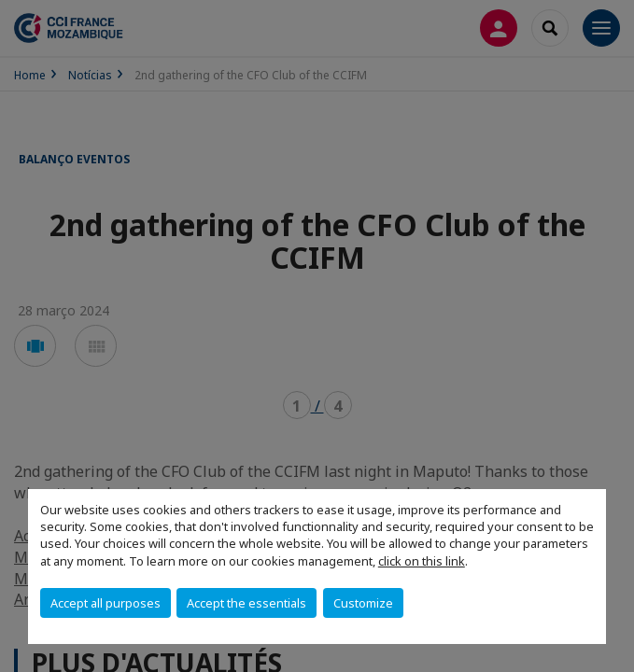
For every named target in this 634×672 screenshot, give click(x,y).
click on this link (422, 561)
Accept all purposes (106, 603)
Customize (363, 603)
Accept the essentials (247, 603)
